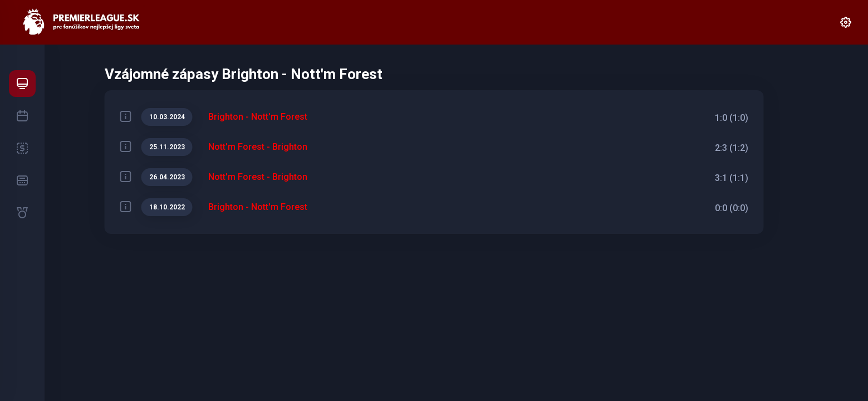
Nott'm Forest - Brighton (258, 147)
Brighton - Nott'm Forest (258, 117)
